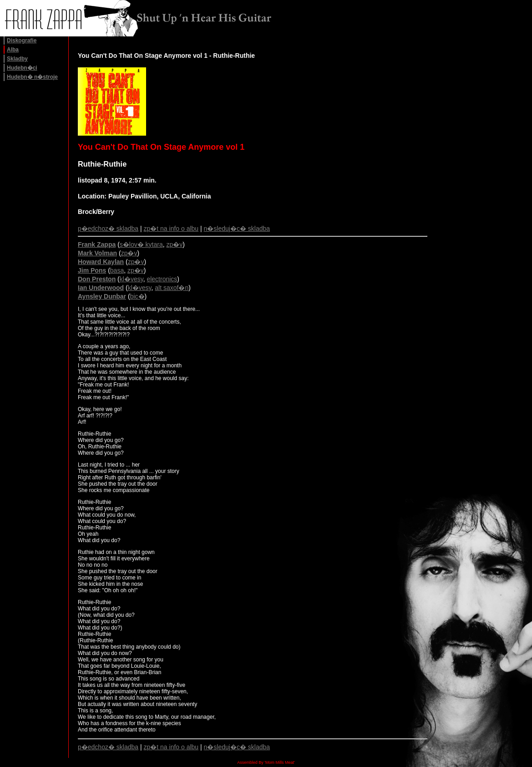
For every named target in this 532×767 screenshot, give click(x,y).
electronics (162, 279)
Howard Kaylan (101, 262)
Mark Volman (97, 253)
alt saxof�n (172, 288)
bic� (137, 296)
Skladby (17, 59)
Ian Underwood (101, 288)
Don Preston (97, 279)
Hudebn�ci (22, 68)
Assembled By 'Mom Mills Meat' (266, 762)
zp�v (175, 244)
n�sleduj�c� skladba (237, 229)
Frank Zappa (97, 244)
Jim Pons (92, 270)
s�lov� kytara (141, 244)
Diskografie (22, 41)
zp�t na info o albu (171, 229)
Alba (13, 50)
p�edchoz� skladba (108, 229)
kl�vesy (132, 279)
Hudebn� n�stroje (32, 77)
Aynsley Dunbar (102, 296)
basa (117, 270)
